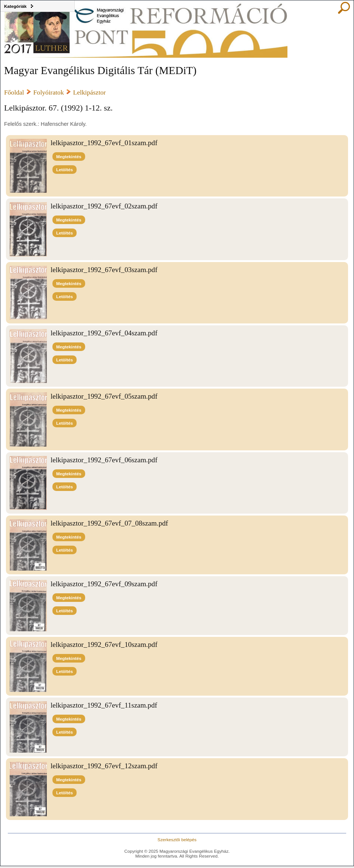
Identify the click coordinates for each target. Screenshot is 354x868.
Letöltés (65, 170)
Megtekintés (69, 157)
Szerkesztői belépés (177, 840)
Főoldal (14, 92)
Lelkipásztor (90, 92)
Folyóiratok (49, 92)
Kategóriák (15, 6)
